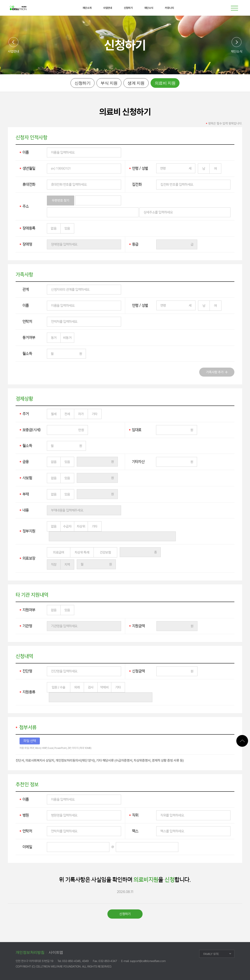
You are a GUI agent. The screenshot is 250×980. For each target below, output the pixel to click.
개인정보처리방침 (30, 952)
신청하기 (83, 83)
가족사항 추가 (215, 372)
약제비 (104, 687)
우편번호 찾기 (61, 200)
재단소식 (237, 51)
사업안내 (13, 51)
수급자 (67, 526)
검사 (91, 687)
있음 (67, 228)
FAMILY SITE (211, 954)
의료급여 (59, 552)
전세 (67, 414)
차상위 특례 (82, 552)
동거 (54, 338)
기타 (95, 414)
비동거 (67, 338)
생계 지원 (136, 83)
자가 (81, 414)
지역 (67, 564)
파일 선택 (30, 741)
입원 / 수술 (59, 687)
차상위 (81, 526)
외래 (77, 687)
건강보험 (105, 552)
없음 (54, 228)
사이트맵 (56, 952)
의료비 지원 (165, 83)
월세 (54, 414)
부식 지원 (109, 83)
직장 (54, 564)
